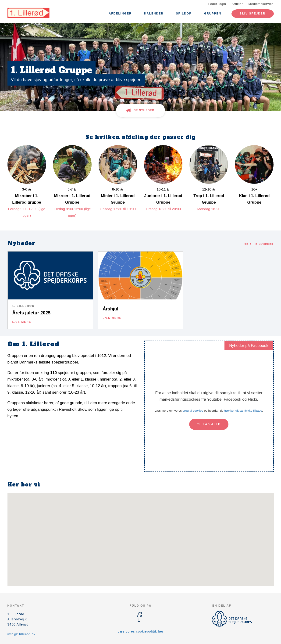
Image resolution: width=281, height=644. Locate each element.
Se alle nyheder (259, 244)
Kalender (154, 14)
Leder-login (217, 4)
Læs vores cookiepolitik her (140, 631)
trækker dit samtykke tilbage (243, 411)
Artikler (237, 4)
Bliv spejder (253, 14)
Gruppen (213, 14)
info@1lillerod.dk (22, 634)
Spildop (184, 14)
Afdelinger (120, 14)
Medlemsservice (261, 4)
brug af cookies (193, 411)
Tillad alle (209, 424)
